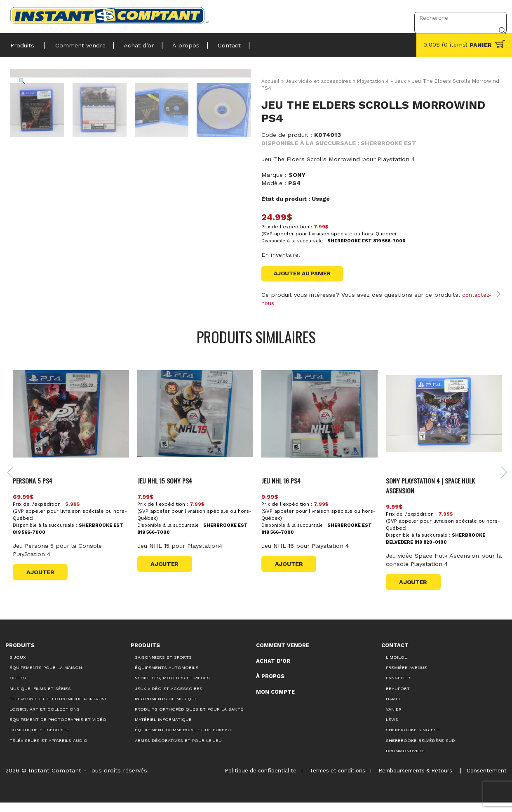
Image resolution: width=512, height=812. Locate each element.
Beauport (398, 698)
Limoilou (397, 667)
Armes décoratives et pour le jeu (178, 750)
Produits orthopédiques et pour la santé (189, 718)
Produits (22, 43)
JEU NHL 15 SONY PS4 (169, 489)
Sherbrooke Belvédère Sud (420, 750)
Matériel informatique (163, 729)
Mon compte (275, 701)
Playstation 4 (375, 81)
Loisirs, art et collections (45, 718)
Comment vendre (77, 43)
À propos (176, 43)
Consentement (485, 780)
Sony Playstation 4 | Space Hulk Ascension (433, 494)
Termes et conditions (333, 780)
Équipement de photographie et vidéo (58, 729)
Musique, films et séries (40, 698)
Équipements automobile (167, 677)
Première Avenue (406, 677)
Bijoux (18, 667)
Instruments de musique (166, 708)
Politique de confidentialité (256, 780)
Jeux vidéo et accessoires (319, 81)
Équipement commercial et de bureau (183, 739)
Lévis (392, 729)
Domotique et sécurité (39, 739)
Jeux (404, 81)
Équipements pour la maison (46, 677)
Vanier (394, 718)
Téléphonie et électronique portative (59, 708)
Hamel (393, 708)
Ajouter (44, 581)
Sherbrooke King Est (413, 739)
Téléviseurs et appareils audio (48, 750)
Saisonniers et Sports (163, 667)
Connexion (386, 18)
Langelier (398, 687)
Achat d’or (132, 43)
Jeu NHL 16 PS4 (284, 489)
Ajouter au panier (305, 274)
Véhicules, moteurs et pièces (172, 687)
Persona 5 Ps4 (38, 489)
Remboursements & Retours (412, 780)
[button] (24, 83)
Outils (18, 687)
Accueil (270, 81)
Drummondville (405, 760)
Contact (216, 43)
